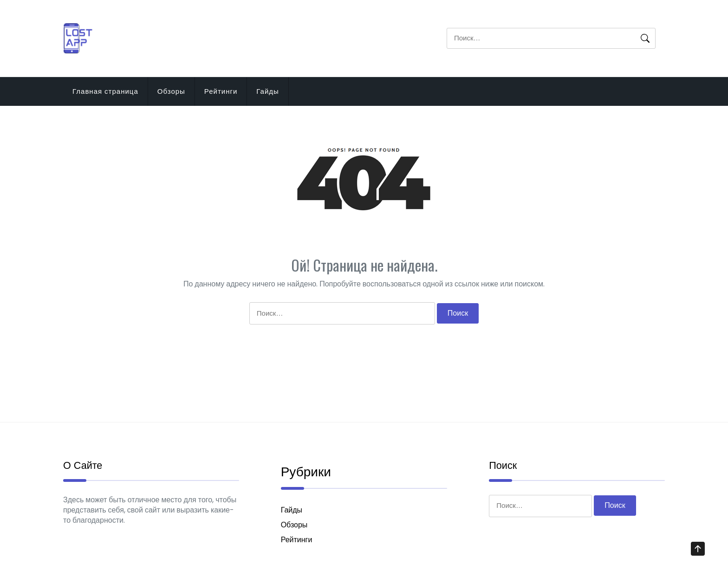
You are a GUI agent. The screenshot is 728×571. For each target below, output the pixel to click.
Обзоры (171, 91)
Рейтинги (221, 91)
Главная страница (105, 91)
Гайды (268, 91)
